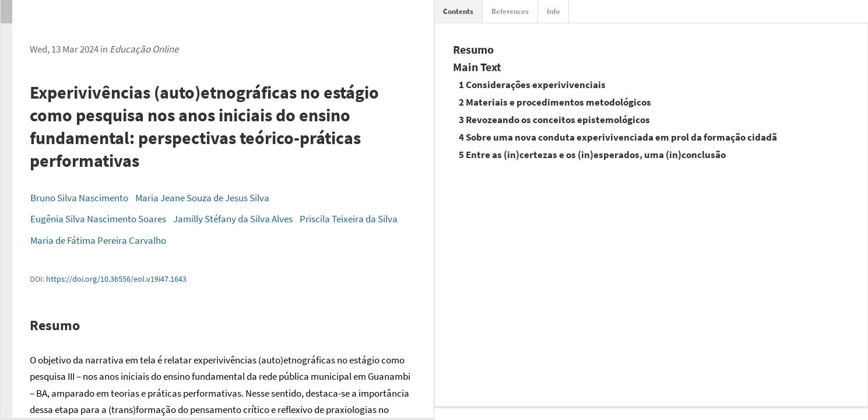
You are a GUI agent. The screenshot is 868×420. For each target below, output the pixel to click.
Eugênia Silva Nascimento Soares (98, 219)
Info (553, 11)
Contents (458, 11)
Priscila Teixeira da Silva (349, 219)
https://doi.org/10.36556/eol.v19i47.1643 (116, 279)
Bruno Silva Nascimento (79, 198)
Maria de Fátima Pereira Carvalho (98, 240)
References (510, 11)
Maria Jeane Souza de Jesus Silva (202, 198)
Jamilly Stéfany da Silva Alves (233, 219)
